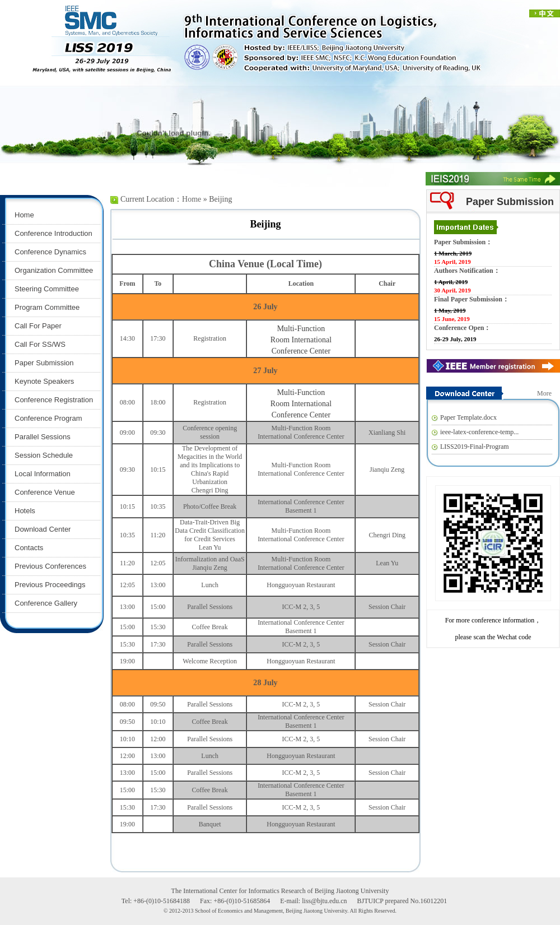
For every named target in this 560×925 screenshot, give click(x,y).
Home (192, 199)
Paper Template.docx (468, 417)
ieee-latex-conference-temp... (479, 432)
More (544, 393)
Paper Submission (510, 202)
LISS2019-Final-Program (475, 447)
